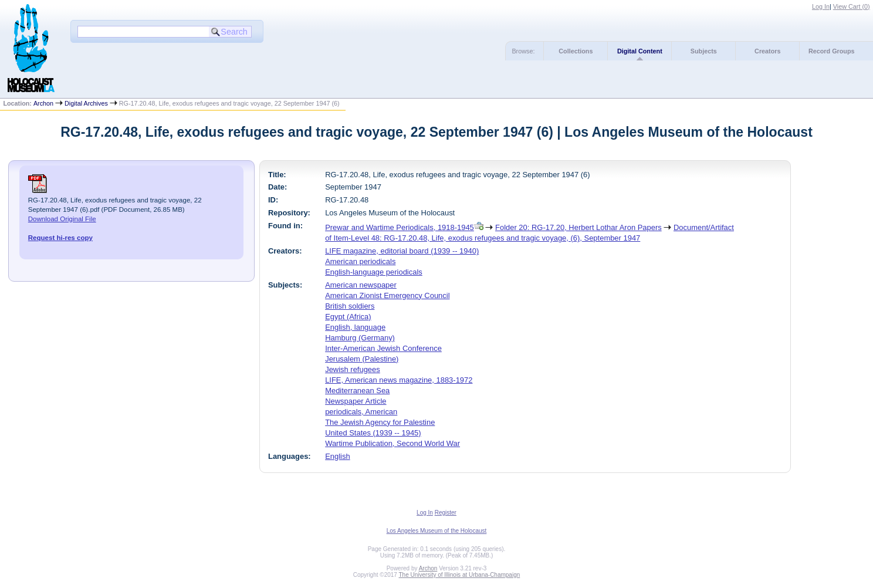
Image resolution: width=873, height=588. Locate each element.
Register (446, 513)
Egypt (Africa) (348, 317)
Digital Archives (86, 103)
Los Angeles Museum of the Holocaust (437, 531)
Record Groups (832, 51)
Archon (43, 103)
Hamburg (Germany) (360, 338)
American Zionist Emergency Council (387, 295)
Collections (576, 51)
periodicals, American (361, 412)
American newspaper (361, 285)
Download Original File (62, 219)
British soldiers (350, 306)
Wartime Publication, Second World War (392, 443)
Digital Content (640, 51)
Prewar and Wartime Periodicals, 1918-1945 (400, 227)
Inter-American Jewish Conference (383, 348)
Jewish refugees (353, 369)
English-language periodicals (374, 272)
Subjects (704, 51)
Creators (767, 51)
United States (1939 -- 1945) (373, 433)
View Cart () (852, 6)
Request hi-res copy (60, 238)
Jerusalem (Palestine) (362, 359)
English (337, 456)
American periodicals (360, 261)
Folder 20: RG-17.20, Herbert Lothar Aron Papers (578, 227)
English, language (355, 327)
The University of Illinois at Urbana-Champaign (460, 575)
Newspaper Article (356, 401)
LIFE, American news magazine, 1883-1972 (399, 380)
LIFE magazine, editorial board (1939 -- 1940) (402, 251)
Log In (821, 6)
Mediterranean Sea (357, 391)
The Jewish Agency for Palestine (380, 422)
